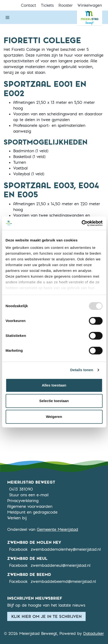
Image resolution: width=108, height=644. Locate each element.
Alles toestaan (54, 385)
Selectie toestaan (54, 401)
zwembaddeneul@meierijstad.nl (61, 565)
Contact (29, 5)
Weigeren (54, 417)
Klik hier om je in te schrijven (46, 616)
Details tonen (82, 370)
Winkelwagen (90, 5)
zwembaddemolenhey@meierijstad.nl (66, 549)
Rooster (66, 5)
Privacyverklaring (23, 501)
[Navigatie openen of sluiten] (7, 17)
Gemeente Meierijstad (57, 529)
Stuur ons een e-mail (29, 495)
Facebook (18, 549)
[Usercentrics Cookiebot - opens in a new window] (81, 223)
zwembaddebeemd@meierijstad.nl (63, 581)
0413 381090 (21, 489)
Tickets (47, 5)
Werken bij (17, 518)
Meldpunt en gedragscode (32, 512)
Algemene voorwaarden (30, 506)
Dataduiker (94, 633)
